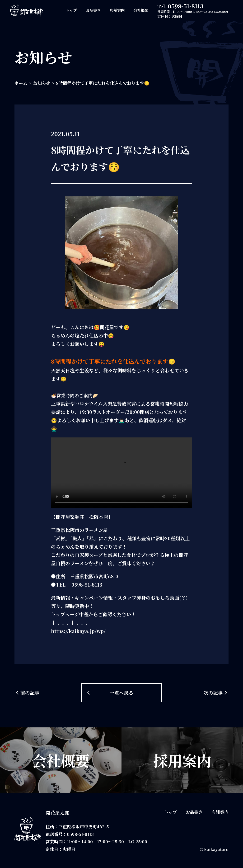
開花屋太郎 (57, 813)
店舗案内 (117, 10)
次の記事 (213, 693)
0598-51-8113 (186, 6)
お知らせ (42, 83)
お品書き (93, 10)
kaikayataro (216, 849)
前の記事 (30, 693)
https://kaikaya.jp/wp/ (78, 631)
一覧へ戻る (121, 693)
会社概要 (141, 10)
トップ (71, 10)
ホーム (21, 83)
